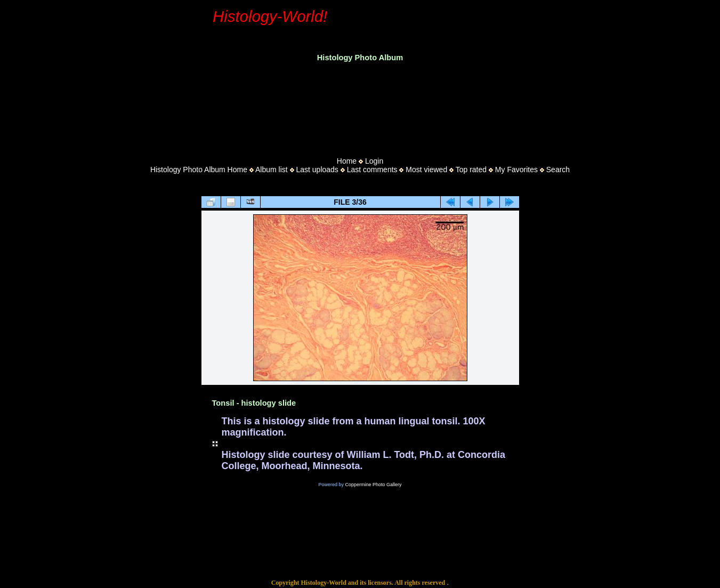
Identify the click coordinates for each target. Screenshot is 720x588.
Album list (272, 170)
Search (558, 170)
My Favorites (516, 170)
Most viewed (426, 170)
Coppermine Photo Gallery (373, 485)
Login (374, 161)
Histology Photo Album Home (199, 170)
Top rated (471, 170)
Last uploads (317, 170)
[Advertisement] (360, 106)
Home (347, 161)
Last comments (372, 170)
